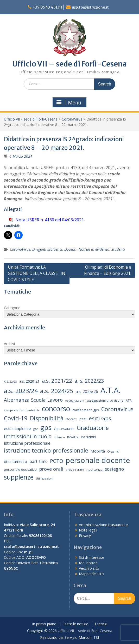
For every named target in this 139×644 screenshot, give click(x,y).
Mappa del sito (91, 574)
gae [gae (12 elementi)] (36, 429)
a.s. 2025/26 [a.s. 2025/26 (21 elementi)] (87, 392)
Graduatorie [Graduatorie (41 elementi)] (93, 428)
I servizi (101, 624)
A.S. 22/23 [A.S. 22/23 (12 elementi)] (10, 382)
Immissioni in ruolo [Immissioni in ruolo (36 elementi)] (28, 436)
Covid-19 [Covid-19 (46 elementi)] (16, 418)
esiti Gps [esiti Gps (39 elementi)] (100, 418)
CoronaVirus (72, 119)
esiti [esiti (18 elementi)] (83, 419)
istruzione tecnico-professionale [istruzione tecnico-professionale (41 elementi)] (46, 450)
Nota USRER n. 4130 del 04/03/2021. (50, 220)
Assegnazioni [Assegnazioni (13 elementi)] (75, 400)
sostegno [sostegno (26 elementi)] (114, 469)
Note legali (88, 530)
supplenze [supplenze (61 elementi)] (19, 477)
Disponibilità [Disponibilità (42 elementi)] (47, 418)
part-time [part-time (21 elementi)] (39, 462)
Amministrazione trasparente (103, 525)
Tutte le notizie (76, 624)
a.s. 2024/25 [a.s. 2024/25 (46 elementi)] (57, 391)
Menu (69, 102)
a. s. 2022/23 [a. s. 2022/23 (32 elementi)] (89, 381)
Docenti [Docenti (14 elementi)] (72, 419)
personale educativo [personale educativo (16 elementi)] (20, 469)
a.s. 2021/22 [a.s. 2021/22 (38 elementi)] (57, 381)
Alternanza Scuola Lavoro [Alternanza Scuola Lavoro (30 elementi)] (33, 400)
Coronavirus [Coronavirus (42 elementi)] (117, 409)
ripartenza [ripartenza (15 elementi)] (94, 470)
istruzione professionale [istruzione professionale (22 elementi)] (27, 443)
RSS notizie (88, 563)
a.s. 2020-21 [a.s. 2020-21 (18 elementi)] (29, 381)
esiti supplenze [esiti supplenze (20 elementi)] (17, 428)
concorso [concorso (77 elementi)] (56, 409)
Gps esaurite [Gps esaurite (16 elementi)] (64, 429)
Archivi (9, 344)
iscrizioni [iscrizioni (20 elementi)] (89, 437)
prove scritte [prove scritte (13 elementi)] (75, 470)
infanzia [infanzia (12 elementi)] (59, 437)
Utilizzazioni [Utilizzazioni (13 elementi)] (45, 478)
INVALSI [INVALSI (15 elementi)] (73, 437)
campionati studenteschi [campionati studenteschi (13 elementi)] (22, 410)
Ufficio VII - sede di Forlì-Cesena (31, 119)
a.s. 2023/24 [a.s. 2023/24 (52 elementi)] (21, 391)
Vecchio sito (89, 568)
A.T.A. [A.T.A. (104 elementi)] (110, 390)
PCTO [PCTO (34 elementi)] (57, 461)
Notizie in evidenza (94, 249)
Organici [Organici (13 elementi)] (113, 451)
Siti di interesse (91, 557)
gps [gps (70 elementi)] (46, 427)
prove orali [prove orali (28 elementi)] (51, 469)
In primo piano (44, 624)
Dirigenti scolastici (47, 249)
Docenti (70, 249)
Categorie (12, 308)
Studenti (118, 249)
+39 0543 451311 (48, 7)
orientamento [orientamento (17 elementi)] (15, 462)
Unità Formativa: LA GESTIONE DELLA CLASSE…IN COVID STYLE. (37, 273)
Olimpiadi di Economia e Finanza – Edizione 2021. (108, 270)
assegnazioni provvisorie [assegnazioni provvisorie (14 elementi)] (105, 400)
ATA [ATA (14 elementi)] (129, 400)
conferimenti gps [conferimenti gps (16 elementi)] (86, 410)
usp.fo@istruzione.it (90, 7)
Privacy (85, 536)
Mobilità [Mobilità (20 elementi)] (98, 451)
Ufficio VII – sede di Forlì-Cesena (69, 64)
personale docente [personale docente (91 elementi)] (98, 460)
